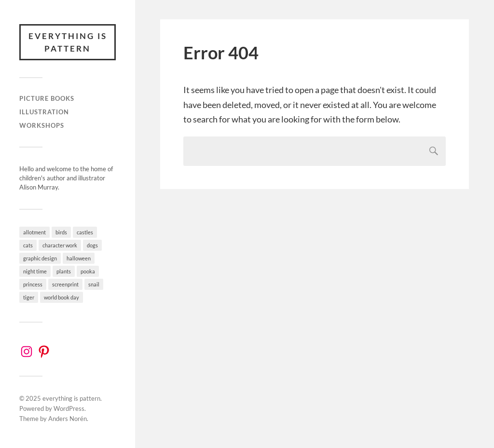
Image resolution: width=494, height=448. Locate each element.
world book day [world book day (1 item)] (62, 297)
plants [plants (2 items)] (64, 271)
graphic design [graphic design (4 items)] (40, 258)
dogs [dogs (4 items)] (92, 245)
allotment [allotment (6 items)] (34, 232)
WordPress (69, 408)
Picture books (47, 98)
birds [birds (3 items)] (61, 232)
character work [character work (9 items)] (60, 245)
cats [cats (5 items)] (28, 245)
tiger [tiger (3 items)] (29, 297)
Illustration (44, 112)
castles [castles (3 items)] (85, 232)
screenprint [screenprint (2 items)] (65, 284)
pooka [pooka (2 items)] (88, 271)
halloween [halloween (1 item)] (79, 258)
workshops (42, 125)
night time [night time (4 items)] (35, 271)
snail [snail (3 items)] (94, 284)
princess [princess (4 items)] (33, 284)
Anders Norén (68, 419)
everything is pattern (68, 42)
